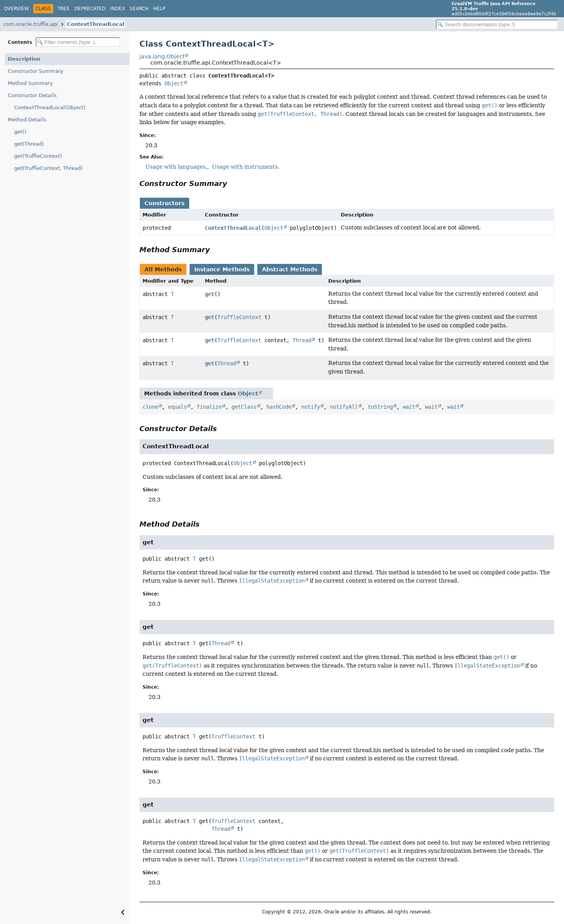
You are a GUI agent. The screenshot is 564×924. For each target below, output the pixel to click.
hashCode (279, 407)
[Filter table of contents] (78, 42)
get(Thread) (29, 144)
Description (24, 59)
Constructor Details (32, 95)
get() (20, 132)
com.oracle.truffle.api (31, 24)
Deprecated (90, 9)
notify (311, 407)
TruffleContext (239, 317)
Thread (302, 340)
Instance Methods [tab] (222, 269)
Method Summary (30, 83)
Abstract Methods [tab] (290, 269)
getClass (244, 407)
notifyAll (344, 407)
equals (177, 407)
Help (159, 9)
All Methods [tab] (163, 269)
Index (117, 9)
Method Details (27, 120)
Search (139, 9)
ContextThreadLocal (96, 24)
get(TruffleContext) (38, 156)
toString (380, 407)
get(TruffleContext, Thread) (48, 168)
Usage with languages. (176, 167)
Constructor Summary (36, 71)
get (210, 294)
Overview (16, 9)
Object (174, 83)
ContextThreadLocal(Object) (50, 107)
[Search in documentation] (497, 24)
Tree (64, 9)
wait (409, 407)
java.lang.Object (162, 56)
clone (150, 407)
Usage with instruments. (246, 167)
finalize (209, 407)
